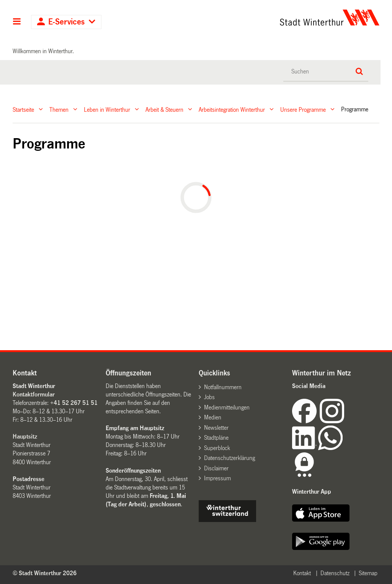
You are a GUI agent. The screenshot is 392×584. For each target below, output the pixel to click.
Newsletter (216, 428)
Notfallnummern (223, 387)
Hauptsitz (25, 436)
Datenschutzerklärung (229, 458)
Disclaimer (216, 468)
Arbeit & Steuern (164, 109)
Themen (59, 109)
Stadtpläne (216, 438)
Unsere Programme (303, 109)
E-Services (66, 22)
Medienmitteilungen (227, 407)
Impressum (217, 478)
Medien (213, 417)
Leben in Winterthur (107, 109)
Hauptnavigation (17, 22)
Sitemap (368, 573)
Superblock (217, 448)
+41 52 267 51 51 (74, 403)
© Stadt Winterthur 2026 (45, 573)
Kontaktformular (34, 394)
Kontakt (302, 573)
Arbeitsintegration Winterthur (232, 109)
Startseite (23, 109)
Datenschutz (335, 573)
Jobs (209, 397)
